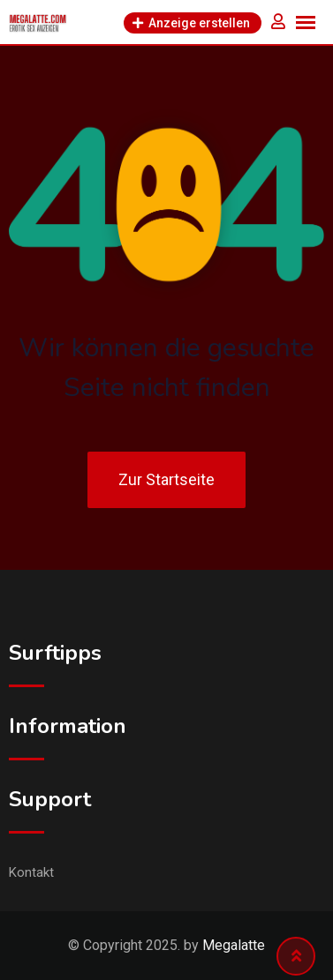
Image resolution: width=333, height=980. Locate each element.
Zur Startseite (166, 479)
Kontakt (31, 872)
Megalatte (234, 945)
